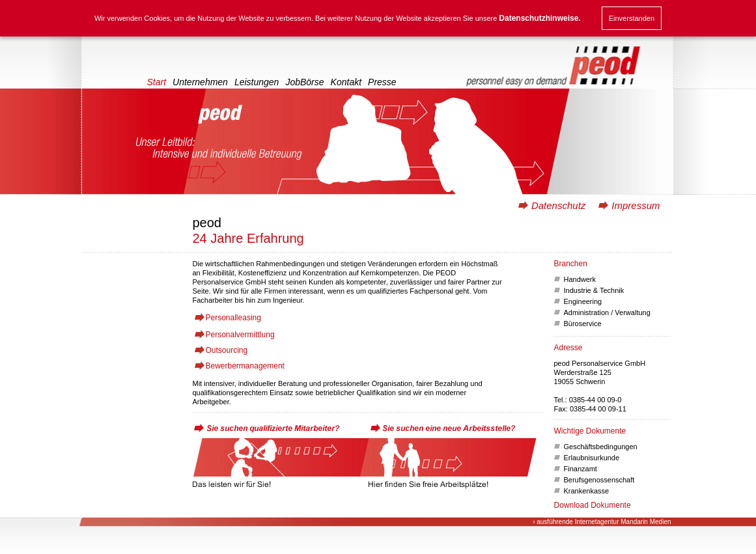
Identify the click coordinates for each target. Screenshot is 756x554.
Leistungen (257, 82)
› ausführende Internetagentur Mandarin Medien (602, 522)
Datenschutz (558, 205)
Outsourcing (227, 350)
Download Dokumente (593, 505)
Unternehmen (200, 82)
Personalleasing (233, 318)
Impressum (636, 205)
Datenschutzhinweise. (539, 18)
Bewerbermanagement (245, 366)
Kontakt (346, 82)
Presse (382, 82)
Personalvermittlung (240, 335)
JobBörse (304, 82)
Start (157, 82)
